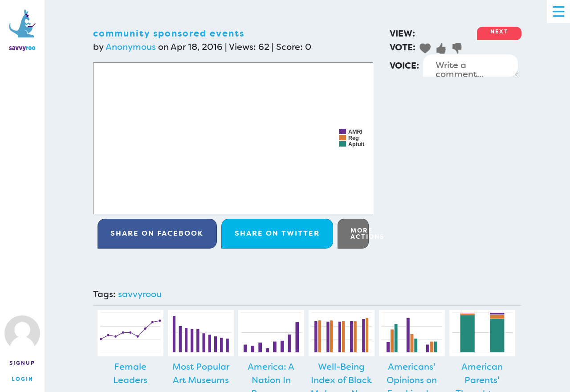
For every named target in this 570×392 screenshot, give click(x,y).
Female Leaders (130, 373)
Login (22, 379)
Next (499, 32)
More (360, 233)
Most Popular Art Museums (201, 373)
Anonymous (131, 47)
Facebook (157, 233)
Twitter (277, 233)
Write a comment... (470, 65)
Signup (22, 363)
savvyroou (140, 294)
